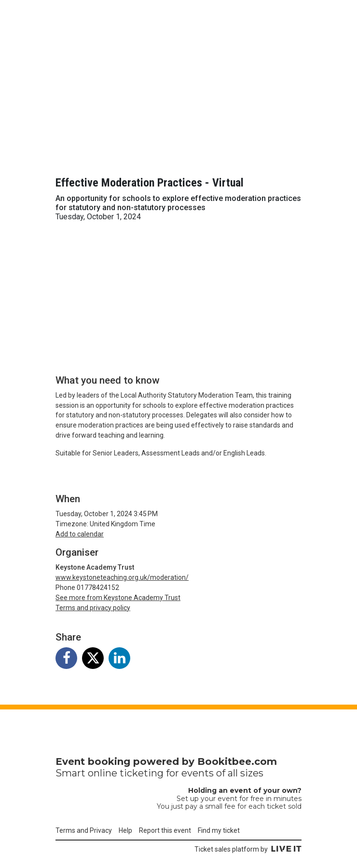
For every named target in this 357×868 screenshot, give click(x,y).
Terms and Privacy (84, 830)
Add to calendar (80, 534)
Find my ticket (219, 830)
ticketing (142, 773)
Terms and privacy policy (93, 608)
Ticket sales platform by (248, 849)
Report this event (165, 830)
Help (125, 830)
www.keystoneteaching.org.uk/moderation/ (122, 577)
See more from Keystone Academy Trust (118, 598)
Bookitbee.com (237, 761)
